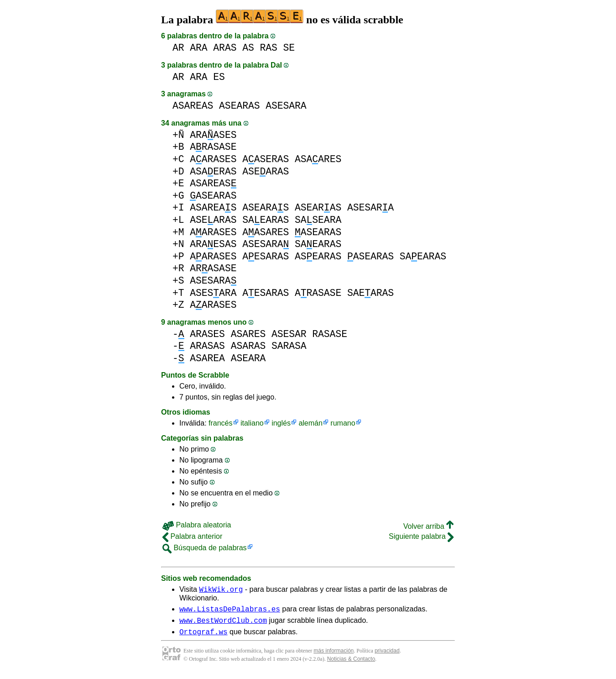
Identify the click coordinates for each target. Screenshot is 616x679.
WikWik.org (221, 590)
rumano (343, 423)
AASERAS (266, 159)
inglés (281, 423)
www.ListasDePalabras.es (230, 611)
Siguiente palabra (421, 536)
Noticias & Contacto (351, 664)
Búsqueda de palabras (205, 548)
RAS (268, 48)
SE (289, 48)
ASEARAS (239, 106)
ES (219, 77)
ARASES (207, 334)
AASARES (266, 232)
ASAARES (318, 159)
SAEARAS (266, 220)
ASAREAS (193, 106)
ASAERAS (213, 171)
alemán (310, 423)
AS (248, 48)
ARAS (225, 48)
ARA (198, 48)
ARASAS (207, 346)
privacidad (387, 656)
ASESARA (286, 106)
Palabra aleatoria (197, 525)
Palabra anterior (192, 536)
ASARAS (248, 346)
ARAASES (213, 135)
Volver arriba (428, 526)
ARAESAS (213, 244)
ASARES (248, 334)
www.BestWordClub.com (223, 624)
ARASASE (213, 147)
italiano (252, 423)
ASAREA (207, 358)
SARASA (289, 346)
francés (220, 423)
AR (178, 48)
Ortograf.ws (204, 637)
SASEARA (318, 220)
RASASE (330, 334)
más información (334, 656)
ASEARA (248, 358)
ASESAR (289, 334)
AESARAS (266, 256)
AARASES (213, 159)
